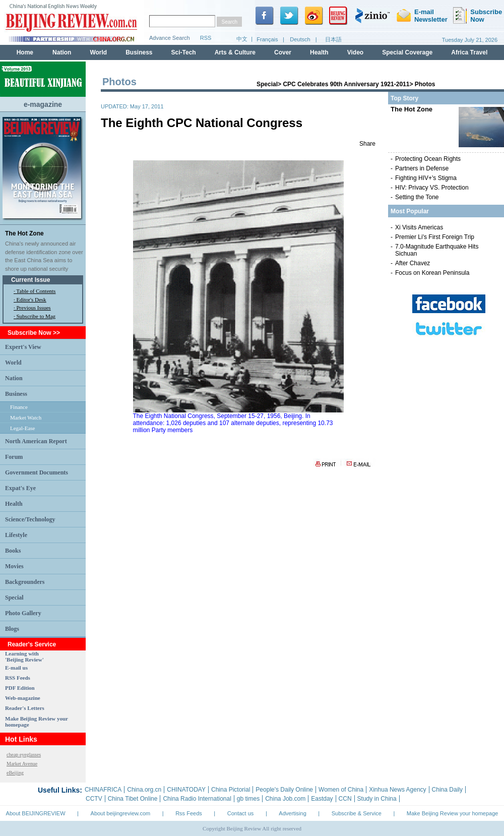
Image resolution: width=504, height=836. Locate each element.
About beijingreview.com (121, 813)
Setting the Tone (417, 197)
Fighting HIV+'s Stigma (426, 178)
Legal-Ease (22, 428)
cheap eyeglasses (24, 755)
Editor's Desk (31, 300)
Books (13, 551)
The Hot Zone (24, 233)
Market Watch (26, 417)
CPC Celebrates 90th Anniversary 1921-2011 (346, 84)
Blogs (12, 629)
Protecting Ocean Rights (428, 159)
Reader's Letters (25, 708)
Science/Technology (30, 519)
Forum (14, 457)
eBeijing (15, 773)
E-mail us (16, 668)
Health (14, 504)
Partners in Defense (422, 168)
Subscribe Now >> (34, 333)
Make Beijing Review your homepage (453, 813)
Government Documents (37, 472)
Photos (425, 84)
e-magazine (43, 104)
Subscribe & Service (357, 813)
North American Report (36, 441)
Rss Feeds (189, 813)
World (13, 363)
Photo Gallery (23, 613)
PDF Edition (20, 688)
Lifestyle (16, 535)
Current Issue (30, 280)
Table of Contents (36, 291)
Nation (14, 378)
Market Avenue (22, 764)
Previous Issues (34, 308)
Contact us (241, 813)
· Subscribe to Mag (35, 316)
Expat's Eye (20, 488)
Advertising (292, 813)
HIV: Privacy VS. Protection (432, 188)
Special (14, 598)
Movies (14, 566)
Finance (19, 407)
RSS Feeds (18, 678)
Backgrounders (25, 582)
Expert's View (23, 347)
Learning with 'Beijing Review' (24, 656)
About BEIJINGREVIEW (36, 813)
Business (16, 394)
